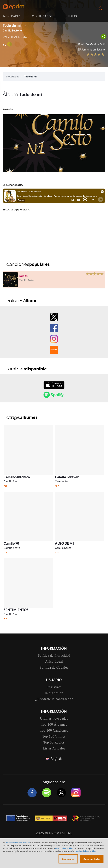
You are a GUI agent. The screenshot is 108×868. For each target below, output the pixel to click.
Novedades (13, 76)
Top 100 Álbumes (54, 724)
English (56, 759)
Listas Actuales (54, 748)
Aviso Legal (54, 661)
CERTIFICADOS (42, 16)
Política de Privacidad (54, 655)
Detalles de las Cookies (85, 851)
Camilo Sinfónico (17, 477)
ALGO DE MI (64, 543)
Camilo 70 (11, 543)
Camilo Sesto (11, 30)
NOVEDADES (12, 16)
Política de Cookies (54, 667)
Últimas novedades (54, 718)
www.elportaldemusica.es (18, 843)
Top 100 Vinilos (54, 736)
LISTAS (72, 16)
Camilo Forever (67, 477)
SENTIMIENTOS (16, 610)
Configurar (68, 859)
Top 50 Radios (54, 742)
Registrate (54, 687)
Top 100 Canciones (54, 730)
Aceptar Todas (92, 859)
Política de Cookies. (64, 848)
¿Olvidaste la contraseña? (54, 699)
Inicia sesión (97, 16)
